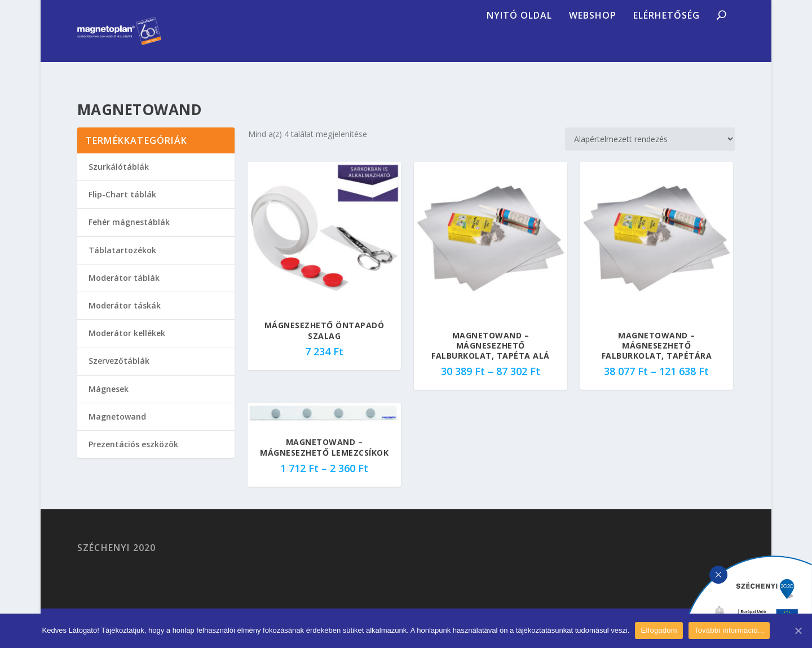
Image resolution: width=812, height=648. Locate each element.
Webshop (593, 48)
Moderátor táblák (124, 291)
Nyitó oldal (519, 48)
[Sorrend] (650, 153)
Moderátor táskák (125, 319)
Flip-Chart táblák (122, 208)
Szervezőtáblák (119, 374)
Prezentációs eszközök (133, 458)
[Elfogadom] (798, 631)
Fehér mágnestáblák (129, 235)
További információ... (729, 630)
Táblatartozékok (122, 264)
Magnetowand (117, 430)
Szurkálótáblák (119, 180)
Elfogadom (659, 630)
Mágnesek (109, 402)
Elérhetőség (667, 48)
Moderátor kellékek (127, 347)
